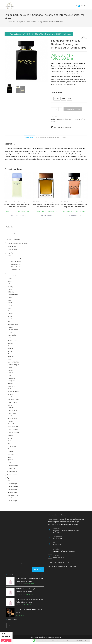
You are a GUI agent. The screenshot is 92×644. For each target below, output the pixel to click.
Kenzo (10, 367)
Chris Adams (12, 311)
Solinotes (11, 408)
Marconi (10, 383)
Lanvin (10, 375)
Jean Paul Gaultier (13, 362)
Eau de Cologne (13, 484)
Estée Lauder (12, 335)
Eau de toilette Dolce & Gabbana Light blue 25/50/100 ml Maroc (18, 206)
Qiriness (10, 460)
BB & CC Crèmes (16, 264)
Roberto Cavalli (12, 402)
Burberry (11, 281)
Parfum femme (27, 202)
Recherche (38, 569)
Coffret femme (12, 246)
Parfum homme (55, 202)
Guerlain (10, 349)
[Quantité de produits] (57, 109)
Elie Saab (11, 327)
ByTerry (10, 438)
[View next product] (86, 37)
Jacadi (10, 359)
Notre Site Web (58, 557)
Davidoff (10, 316)
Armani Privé (12, 276)
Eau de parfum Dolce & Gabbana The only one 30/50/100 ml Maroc (74, 206)
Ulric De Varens (13, 419)
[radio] (57, 99)
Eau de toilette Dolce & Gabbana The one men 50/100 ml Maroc (46, 206)
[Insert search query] (46, 227)
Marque (9, 273)
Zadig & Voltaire (13, 429)
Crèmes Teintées (16, 267)
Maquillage (10, 253)
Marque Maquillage (13, 432)
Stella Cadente (12, 410)
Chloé (10, 308)
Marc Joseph (12, 381)
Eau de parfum (75, 119)
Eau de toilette (18, 202)
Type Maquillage (12, 492)
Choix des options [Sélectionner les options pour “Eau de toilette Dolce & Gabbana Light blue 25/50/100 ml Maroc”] (18, 215)
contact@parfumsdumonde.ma (64, 551)
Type (8, 478)
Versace (10, 421)
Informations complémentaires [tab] (48, 138)
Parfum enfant (11, 468)
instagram (6, 641)
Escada (10, 332)
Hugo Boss (11, 357)
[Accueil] (5, 22)
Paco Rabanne (12, 397)
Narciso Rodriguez (13, 392)
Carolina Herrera (13, 295)
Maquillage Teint (13, 495)
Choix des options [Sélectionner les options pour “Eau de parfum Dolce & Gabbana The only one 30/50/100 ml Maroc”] (74, 215)
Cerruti (10, 303)
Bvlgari (10, 284)
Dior (9, 322)
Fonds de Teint (15, 270)
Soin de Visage (12, 501)
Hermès (10, 354)
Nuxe (9, 457)
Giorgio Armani (12, 340)
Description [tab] (30, 138)
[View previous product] (82, 37)
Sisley (9, 462)
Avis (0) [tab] (64, 138)
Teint (9, 256)
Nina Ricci (11, 394)
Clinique (10, 314)
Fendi (9, 338)
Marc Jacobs (12, 378)
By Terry (10, 287)
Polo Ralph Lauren (14, 400)
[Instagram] (9, 625)
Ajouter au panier (73, 109)
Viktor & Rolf (12, 424)
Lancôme (11, 373)
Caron (10, 297)
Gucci (9, 346)
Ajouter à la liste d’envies (61, 127)
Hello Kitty (11, 351)
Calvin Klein (11, 292)
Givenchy (11, 343)
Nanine (10, 389)
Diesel (10, 319)
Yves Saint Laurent (14, 427)
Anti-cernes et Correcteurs (19, 259)
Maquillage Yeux (13, 498)
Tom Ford (11, 416)
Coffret (10, 481)
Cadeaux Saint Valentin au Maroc (17, 243)
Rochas (10, 405)
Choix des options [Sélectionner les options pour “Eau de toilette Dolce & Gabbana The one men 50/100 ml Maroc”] (46, 215)
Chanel (10, 305)
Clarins (10, 441)
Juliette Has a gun (13, 365)
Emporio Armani (13, 330)
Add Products (73, 566)
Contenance (57, 92)
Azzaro (10, 278)
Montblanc (11, 386)
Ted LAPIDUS (12, 413)
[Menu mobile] (84, 6)
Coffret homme (12, 250)
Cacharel (10, 289)
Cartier (10, 300)
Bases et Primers (16, 261)
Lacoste (10, 370)
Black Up (10, 435)
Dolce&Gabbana (64, 119)
